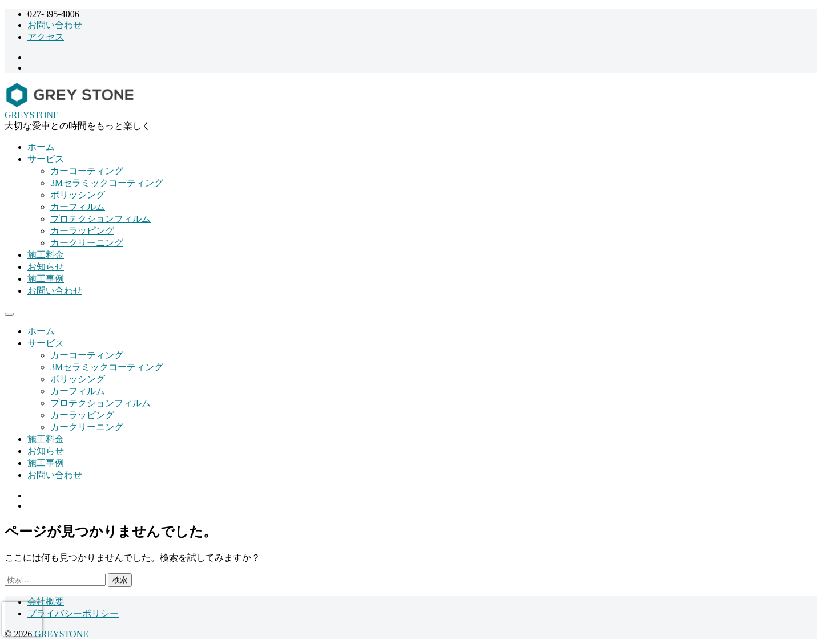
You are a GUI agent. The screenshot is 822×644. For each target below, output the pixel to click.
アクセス (46, 37)
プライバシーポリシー (73, 613)
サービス (46, 159)
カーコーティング (87, 171)
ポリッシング (78, 195)
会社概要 (46, 602)
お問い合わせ (55, 25)
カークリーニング (87, 243)
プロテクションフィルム (100, 219)
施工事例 (46, 279)
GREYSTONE (32, 115)
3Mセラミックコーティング (107, 183)
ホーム (41, 147)
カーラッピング (82, 231)
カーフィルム (78, 207)
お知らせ (46, 267)
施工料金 (46, 255)
